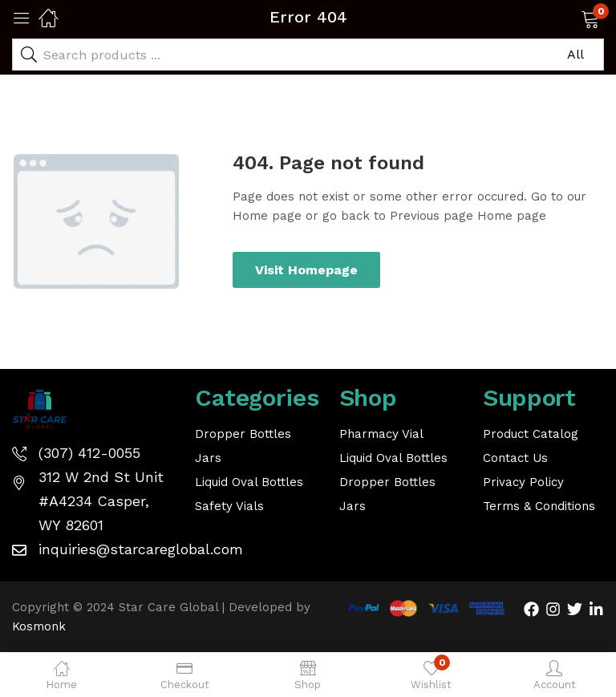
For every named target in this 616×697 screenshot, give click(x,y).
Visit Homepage (306, 270)
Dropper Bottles (243, 434)
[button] (570, 18)
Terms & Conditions (539, 506)
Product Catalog (531, 434)
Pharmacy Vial (381, 434)
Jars (208, 458)
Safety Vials (229, 506)
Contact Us (515, 458)
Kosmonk (39, 626)
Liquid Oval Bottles (249, 482)
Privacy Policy (523, 482)
